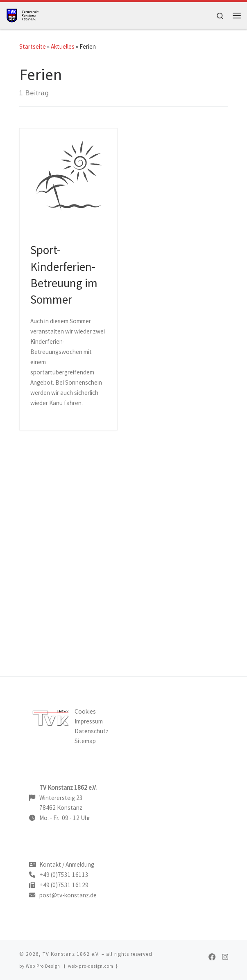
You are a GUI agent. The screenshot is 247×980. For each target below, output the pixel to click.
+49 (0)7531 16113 (64, 875)
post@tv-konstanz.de (68, 895)
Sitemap (85, 741)
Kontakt (50, 864)
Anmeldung (80, 864)
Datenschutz (92, 731)
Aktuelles (63, 46)
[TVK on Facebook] (212, 957)
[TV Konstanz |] (25, 15)
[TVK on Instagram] (225, 957)
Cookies (85, 711)
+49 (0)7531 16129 (64, 885)
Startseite (33, 46)
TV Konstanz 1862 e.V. (71, 954)
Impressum (89, 721)
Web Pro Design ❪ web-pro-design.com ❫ (72, 966)
